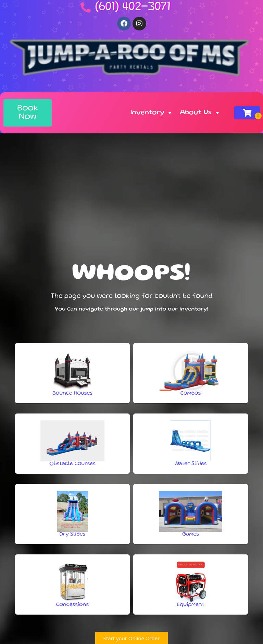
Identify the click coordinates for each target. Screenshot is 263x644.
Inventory (152, 113)
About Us (200, 113)
